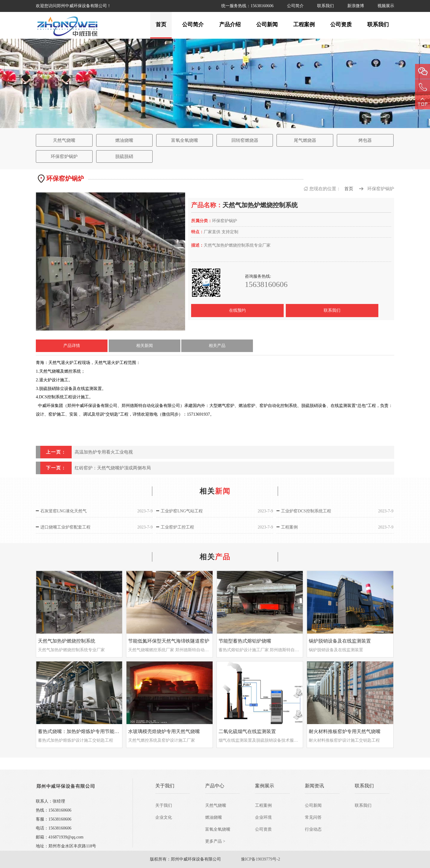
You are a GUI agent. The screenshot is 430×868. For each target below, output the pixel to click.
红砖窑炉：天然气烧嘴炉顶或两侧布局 (113, 468)
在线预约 (237, 310)
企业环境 (263, 817)
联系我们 (325, 6)
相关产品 (217, 346)
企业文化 (164, 817)
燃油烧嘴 (124, 140)
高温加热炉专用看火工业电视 (104, 452)
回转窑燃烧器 (245, 140)
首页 (161, 24)
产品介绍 (230, 24)
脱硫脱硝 (124, 156)
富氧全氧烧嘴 (185, 140)
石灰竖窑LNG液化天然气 (63, 511)
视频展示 (386, 6)
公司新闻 (267, 24)
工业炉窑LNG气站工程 (182, 511)
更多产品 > (215, 841)
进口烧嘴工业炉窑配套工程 (65, 527)
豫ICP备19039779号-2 (261, 859)
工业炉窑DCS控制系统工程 (306, 511)
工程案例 (304, 24)
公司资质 (341, 24)
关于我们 (164, 805)
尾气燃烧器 (305, 140)
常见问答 (313, 817)
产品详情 (72, 346)
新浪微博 (356, 6)
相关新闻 (145, 346)
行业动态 (313, 829)
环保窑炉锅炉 (64, 156)
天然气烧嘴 (64, 140)
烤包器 (365, 140)
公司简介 (295, 6)
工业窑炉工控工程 (177, 527)
